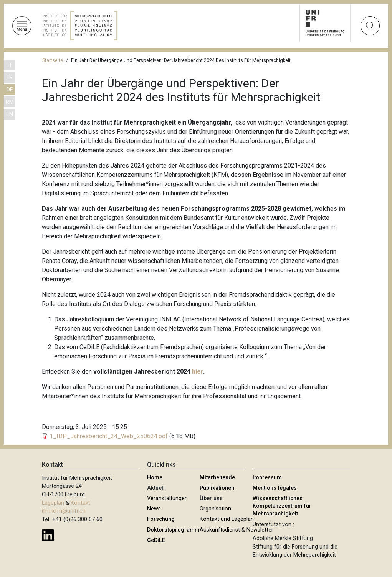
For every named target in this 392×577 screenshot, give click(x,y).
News (154, 509)
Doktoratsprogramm (173, 530)
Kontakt (80, 503)
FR (10, 77)
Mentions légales (275, 488)
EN (10, 114)
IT (10, 65)
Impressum (267, 478)
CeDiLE (156, 540)
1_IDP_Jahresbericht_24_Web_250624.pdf (109, 436)
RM (10, 102)
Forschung (161, 519)
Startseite (53, 60)
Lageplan (53, 503)
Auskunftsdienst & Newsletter (237, 530)
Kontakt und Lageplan (227, 519)
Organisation (215, 509)
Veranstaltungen (167, 498)
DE (10, 90)
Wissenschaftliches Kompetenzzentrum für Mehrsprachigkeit (282, 506)
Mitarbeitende (217, 478)
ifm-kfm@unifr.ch (64, 511)
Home (155, 478)
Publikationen (217, 488)
